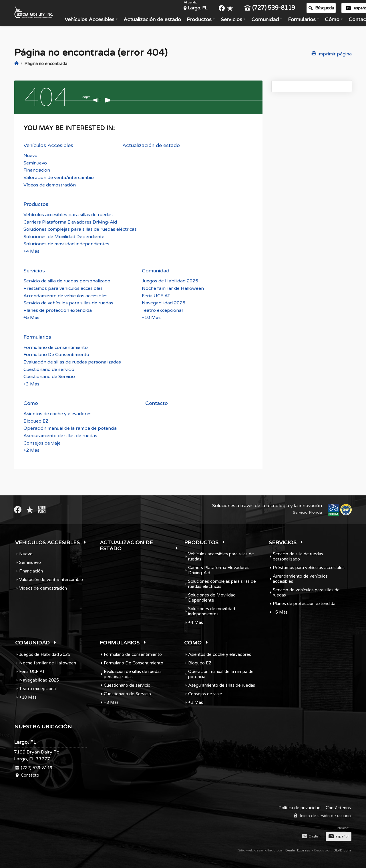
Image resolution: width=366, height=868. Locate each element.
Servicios (238, 21)
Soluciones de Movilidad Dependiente (64, 236)
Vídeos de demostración (50, 184)
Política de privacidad (300, 807)
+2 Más (31, 450)
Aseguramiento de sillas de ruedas (60, 435)
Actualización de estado (159, 21)
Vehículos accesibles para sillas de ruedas (68, 214)
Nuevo (30, 155)
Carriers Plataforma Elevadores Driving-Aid (70, 222)
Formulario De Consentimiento (56, 354)
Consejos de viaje (42, 443)
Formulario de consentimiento (56, 347)
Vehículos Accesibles (96, 21)
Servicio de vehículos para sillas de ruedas (68, 303)
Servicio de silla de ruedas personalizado (67, 281)
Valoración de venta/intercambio (59, 177)
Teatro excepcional (162, 310)
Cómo (339, 21)
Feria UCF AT (156, 295)
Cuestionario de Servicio (49, 376)
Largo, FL (204, 9)
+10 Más (151, 317)
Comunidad (272, 21)
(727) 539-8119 (277, 10)
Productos (206, 21)
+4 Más (31, 251)
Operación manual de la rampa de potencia (70, 428)
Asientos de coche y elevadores (57, 413)
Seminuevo (35, 163)
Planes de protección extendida (58, 310)
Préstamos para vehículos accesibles (63, 288)
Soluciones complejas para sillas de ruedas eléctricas (80, 229)
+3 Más (31, 383)
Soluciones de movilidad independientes (66, 244)
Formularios (309, 21)
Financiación (37, 170)
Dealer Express (298, 850)
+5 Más (31, 317)
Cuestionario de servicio (49, 369)
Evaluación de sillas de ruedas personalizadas (72, 362)
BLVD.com (342, 850)
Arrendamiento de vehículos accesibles (65, 295)
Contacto (157, 403)
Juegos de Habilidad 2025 (170, 281)
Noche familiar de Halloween (173, 288)
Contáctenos (338, 807)
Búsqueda (328, 9)
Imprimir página (332, 54)
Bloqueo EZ (36, 421)
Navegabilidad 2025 (164, 303)
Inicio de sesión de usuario (323, 815)
